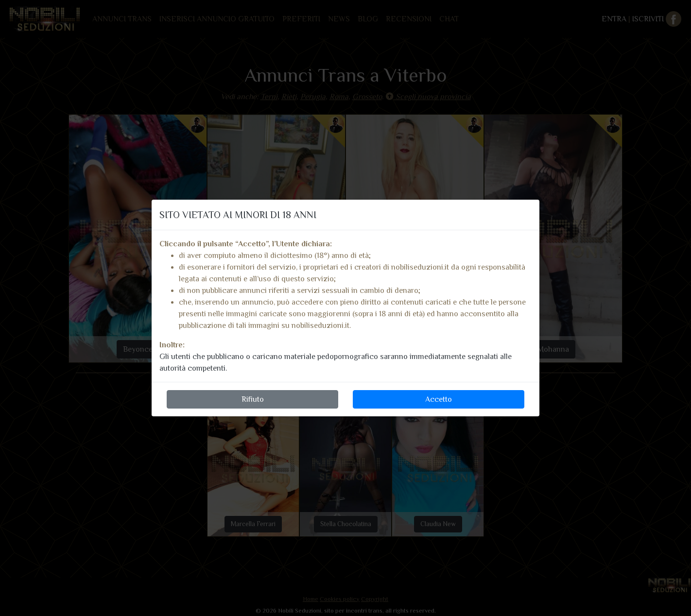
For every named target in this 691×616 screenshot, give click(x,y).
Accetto (439, 399)
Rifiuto (253, 399)
